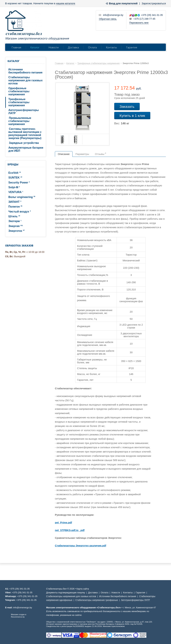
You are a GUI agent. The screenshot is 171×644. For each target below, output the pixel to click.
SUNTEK (15, 178)
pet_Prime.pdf (63, 522)
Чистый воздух (20, 212)
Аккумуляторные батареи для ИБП (26, 149)
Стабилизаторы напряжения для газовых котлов (25, 80)
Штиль (14, 216)
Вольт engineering (22, 197)
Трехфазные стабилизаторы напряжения (19, 102)
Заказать (127, 107)
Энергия (16, 226)
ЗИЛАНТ (15, 202)
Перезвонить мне (139, 23)
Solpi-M (14, 187)
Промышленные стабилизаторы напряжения (20, 121)
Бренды (13, 164)
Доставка (73, 47)
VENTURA (16, 192)
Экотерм (15, 221)
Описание (64, 154)
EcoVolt (15, 173)
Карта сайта (83, 589)
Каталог (35, 47)
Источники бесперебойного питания (25, 71)
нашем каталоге (65, 3)
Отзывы (100, 154)
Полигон (15, 207)
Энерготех (17, 231)
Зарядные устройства (24, 143)
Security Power (19, 183)
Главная (16, 47)
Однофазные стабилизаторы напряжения (19, 91)
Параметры (82, 154)
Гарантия (132, 47)
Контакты (111, 47)
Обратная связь (108, 19)
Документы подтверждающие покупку (66, 592)
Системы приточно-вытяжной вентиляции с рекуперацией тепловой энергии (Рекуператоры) (25, 133)
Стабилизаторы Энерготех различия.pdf (81, 546)
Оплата (92, 47)
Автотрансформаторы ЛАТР (24, 112)
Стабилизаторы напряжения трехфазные (97, 600)
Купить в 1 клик (132, 116)
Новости (54, 47)
